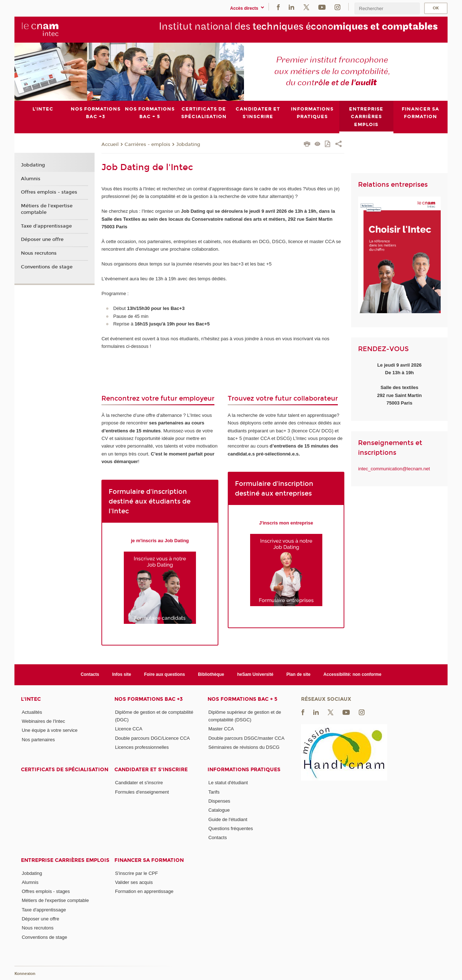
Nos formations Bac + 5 (242, 699)
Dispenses (219, 801)
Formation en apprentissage (144, 891)
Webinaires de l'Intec (43, 721)
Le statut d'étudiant (228, 783)
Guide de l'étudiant (228, 819)
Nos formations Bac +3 (149, 699)
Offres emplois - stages (49, 192)
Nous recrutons (39, 253)
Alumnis (31, 178)
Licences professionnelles (142, 747)
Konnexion (25, 974)
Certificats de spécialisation (65, 770)
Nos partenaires (38, 739)
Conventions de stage (47, 267)
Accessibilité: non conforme (352, 674)
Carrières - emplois (147, 144)
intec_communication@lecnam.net (394, 468)
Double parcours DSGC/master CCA (246, 738)
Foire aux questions (164, 674)
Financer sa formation (149, 860)
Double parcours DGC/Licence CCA (152, 738)
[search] (387, 8)
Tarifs (214, 792)
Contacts (90, 674)
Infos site (122, 674)
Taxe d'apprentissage (46, 226)
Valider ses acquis (134, 882)
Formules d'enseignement (142, 792)
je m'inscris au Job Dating (160, 540)
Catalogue (219, 810)
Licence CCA (129, 729)
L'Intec (31, 699)
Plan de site (299, 674)
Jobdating (188, 144)
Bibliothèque (211, 674)
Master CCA (221, 729)
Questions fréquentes (231, 828)
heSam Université (255, 674)
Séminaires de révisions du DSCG (244, 747)
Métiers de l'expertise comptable (47, 209)
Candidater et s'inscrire (151, 770)
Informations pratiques (244, 770)
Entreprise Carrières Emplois (65, 860)
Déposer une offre (42, 239)
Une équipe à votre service (50, 730)
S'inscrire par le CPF (137, 873)
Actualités (32, 712)
